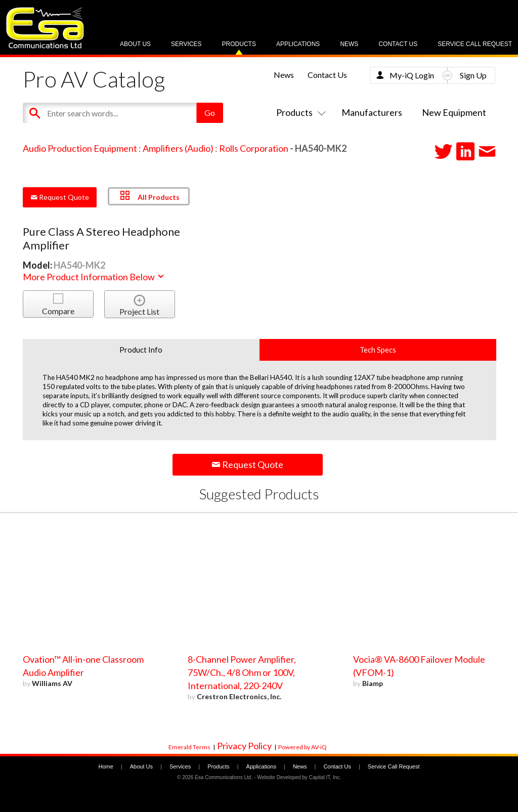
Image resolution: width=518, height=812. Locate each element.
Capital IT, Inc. (325, 777)
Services (186, 44)
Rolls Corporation (254, 148)
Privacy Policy (244, 746)
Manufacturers (372, 112)
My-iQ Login (412, 75)
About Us (135, 44)
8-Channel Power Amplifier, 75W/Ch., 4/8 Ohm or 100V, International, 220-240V (242, 672)
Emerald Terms (189, 747)
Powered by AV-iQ (303, 747)
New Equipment (454, 112)
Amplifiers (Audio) (178, 148)
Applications (298, 44)
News (349, 44)
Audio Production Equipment (80, 148)
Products (239, 44)
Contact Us (398, 44)
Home (105, 766)
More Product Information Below (94, 277)
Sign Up (473, 75)
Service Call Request (475, 44)
